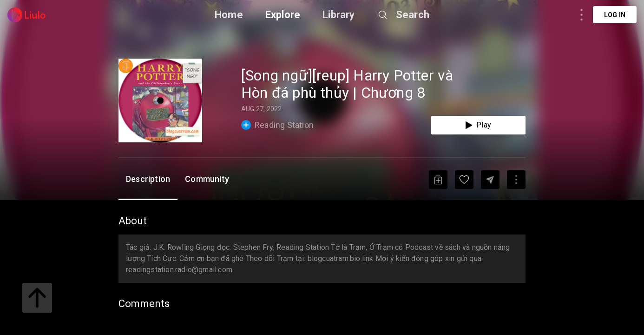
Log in (615, 15)
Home (229, 15)
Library (338, 15)
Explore (283, 15)
